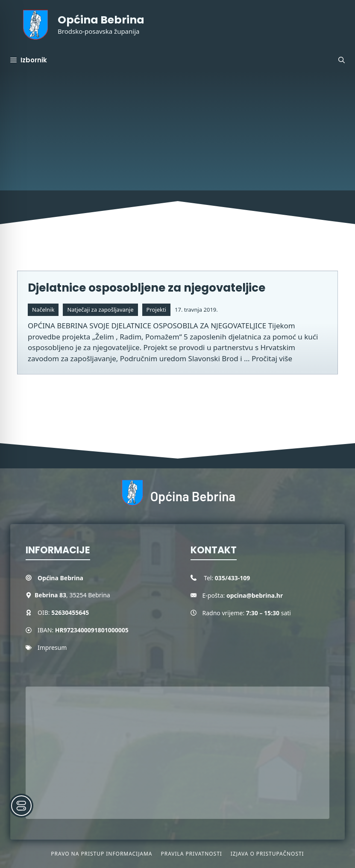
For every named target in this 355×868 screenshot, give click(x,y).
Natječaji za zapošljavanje (100, 310)
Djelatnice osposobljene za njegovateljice (147, 288)
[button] (342, 60)
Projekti (157, 310)
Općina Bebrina (101, 20)
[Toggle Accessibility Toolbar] (21, 806)
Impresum (52, 647)
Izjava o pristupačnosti (267, 854)
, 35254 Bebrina (72, 595)
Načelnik (43, 310)
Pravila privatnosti (191, 854)
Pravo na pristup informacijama (101, 854)
